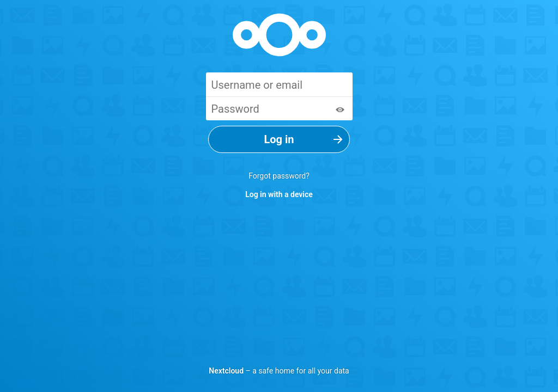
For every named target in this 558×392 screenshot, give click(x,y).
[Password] (279, 108)
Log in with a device (279, 194)
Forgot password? (279, 176)
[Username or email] (279, 84)
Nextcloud (226, 371)
